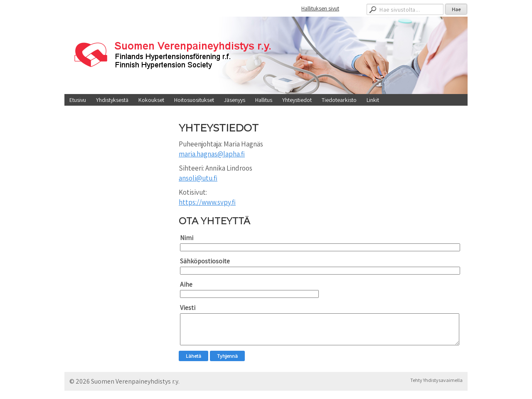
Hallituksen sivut (320, 8)
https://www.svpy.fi (207, 202)
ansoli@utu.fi (198, 178)
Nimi (187, 238)
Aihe (186, 284)
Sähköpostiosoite (205, 261)
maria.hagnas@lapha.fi (212, 154)
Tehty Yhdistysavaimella (436, 380)
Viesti (188, 308)
